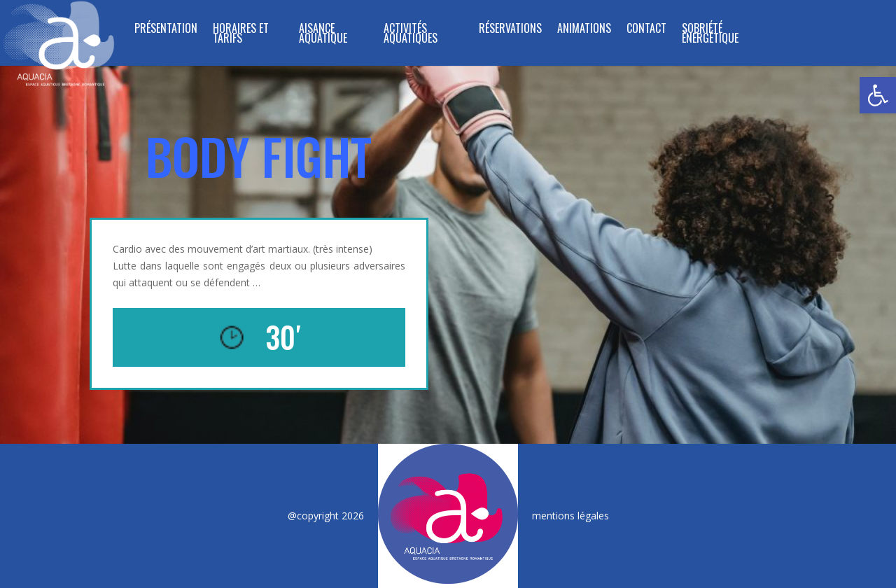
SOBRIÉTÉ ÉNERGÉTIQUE (710, 35)
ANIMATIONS (584, 30)
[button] (878, 95)
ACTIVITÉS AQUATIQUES (411, 35)
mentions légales (570, 516)
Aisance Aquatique (323, 35)
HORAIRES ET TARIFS (241, 35)
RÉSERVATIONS (510, 30)
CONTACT (646, 30)
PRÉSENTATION (166, 30)
